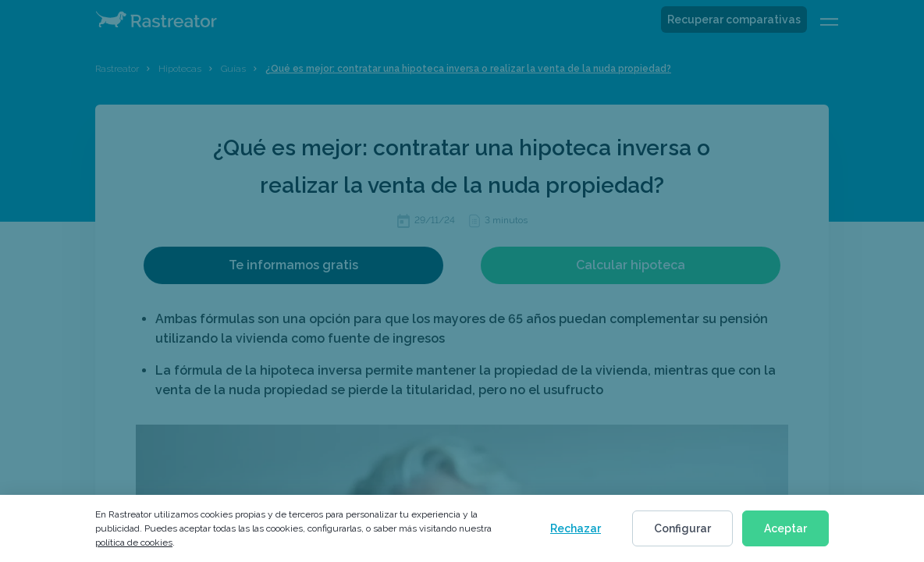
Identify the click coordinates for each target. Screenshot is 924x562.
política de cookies (134, 542)
